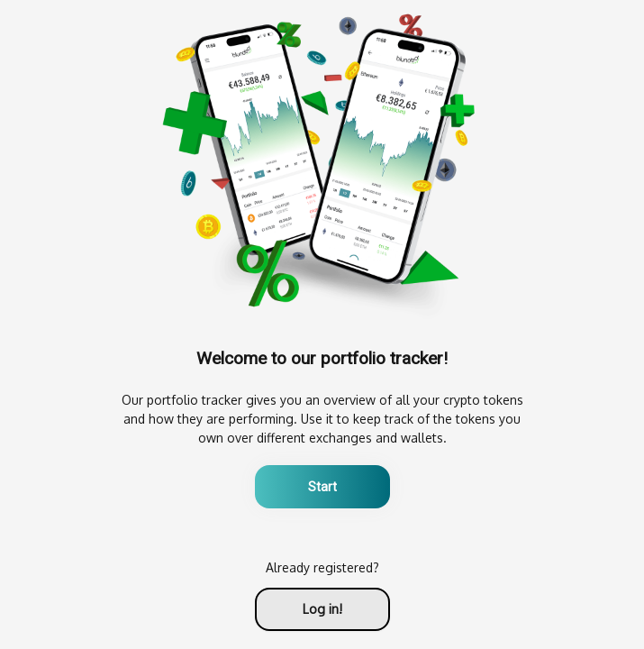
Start (322, 487)
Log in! (322, 609)
